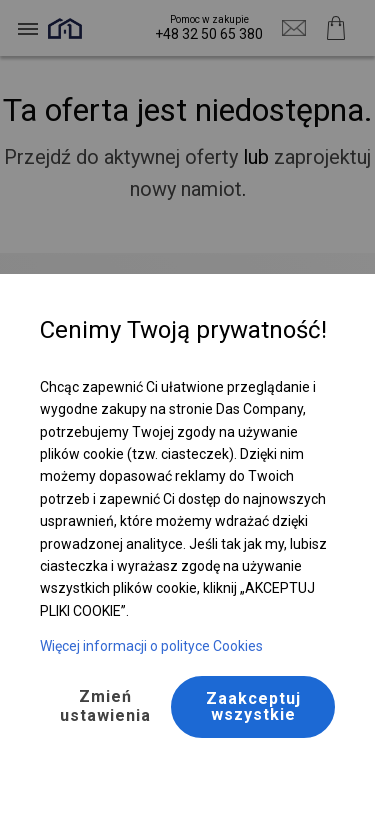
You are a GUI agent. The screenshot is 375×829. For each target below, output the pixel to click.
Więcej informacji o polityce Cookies (151, 646)
